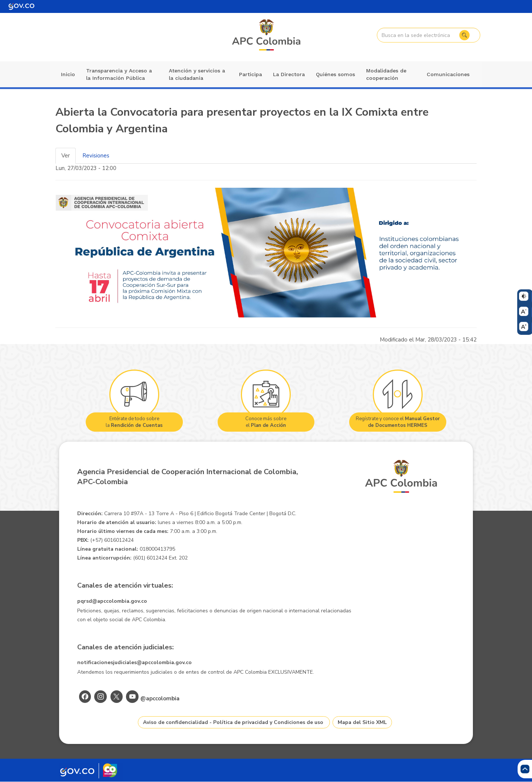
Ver (66, 156)
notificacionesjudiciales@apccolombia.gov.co (134, 662)
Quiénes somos (335, 74)
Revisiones (96, 156)
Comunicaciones (448, 74)
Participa (250, 74)
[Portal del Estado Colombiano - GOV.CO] (21, 6)
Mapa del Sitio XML (362, 722)
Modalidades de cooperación (386, 74)
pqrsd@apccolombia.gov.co (112, 601)
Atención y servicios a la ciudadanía (197, 74)
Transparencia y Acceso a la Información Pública (119, 74)
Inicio (68, 74)
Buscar (464, 35)
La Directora (289, 74)
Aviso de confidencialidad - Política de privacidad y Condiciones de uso (233, 722)
